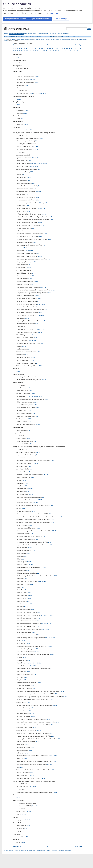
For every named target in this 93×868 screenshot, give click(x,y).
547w (51, 217)
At (17, 49)
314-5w (44, 304)
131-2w (23, 641)
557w (34, 276)
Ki (15, 50)
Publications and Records (39, 39)
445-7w (34, 273)
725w (22, 587)
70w (36, 189)
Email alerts (74, 26)
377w (29, 466)
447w (35, 163)
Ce (32, 49)
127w (24, 559)
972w (29, 422)
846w (37, 158)
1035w (36, 82)
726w (57, 694)
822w (53, 725)
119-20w (28, 671)
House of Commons (10, 36)
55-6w (29, 211)
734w (30, 419)
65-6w (40, 312)
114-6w (36, 463)
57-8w (39, 304)
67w (44, 208)
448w (27, 206)
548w (40, 186)
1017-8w (31, 360)
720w (32, 477)
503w (33, 610)
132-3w (28, 643)
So (59, 50)
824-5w (54, 531)
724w (29, 593)
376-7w (48, 615)
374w (35, 728)
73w (32, 396)
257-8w (47, 629)
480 (41, 93)
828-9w (36, 652)
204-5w (29, 268)
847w (37, 197)
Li (19, 50)
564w (23, 842)
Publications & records (56, 36)
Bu (27, 49)
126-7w (33, 716)
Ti (66, 50)
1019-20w (43, 287)
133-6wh (36, 147)
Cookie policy (61, 850)
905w (28, 85)
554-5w (40, 163)
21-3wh (38, 806)
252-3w (37, 425)
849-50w (28, 318)
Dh (42, 49)
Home (6, 34)
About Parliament (43, 34)
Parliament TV (67, 36)
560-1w (44, 214)
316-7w (43, 329)
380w (51, 733)
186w (35, 405)
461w (30, 820)
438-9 (30, 391)
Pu (44, 50)
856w (18, 105)
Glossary (11, 850)
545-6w (41, 203)
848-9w (29, 178)
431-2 (26, 820)
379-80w (50, 764)
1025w (24, 480)
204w (30, 279)
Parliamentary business (16, 34)
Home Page (78, 45)
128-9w (43, 615)
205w (30, 161)
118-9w (31, 472)
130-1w (43, 624)
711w (25, 677)
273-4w (30, 489)
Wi (77, 50)
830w (28, 570)
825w (35, 674)
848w (36, 262)
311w (26, 130)
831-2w (28, 553)
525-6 (45, 93)
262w (38, 528)
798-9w (26, 124)
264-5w (55, 705)
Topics (79, 36)
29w (29, 396)
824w (51, 514)
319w (34, 335)
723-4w (43, 582)
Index (47, 45)
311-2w (38, 329)
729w (26, 680)
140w (29, 660)
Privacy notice (54, 850)
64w (41, 208)
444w (32, 155)
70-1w (28, 194)
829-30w (28, 590)
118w (28, 491)
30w (22, 119)
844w (35, 242)
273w (33, 685)
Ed (50, 49)
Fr (57, 49)
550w (41, 366)
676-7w (23, 831)
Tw (68, 50)
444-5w (25, 248)
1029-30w (31, 775)
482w (41, 396)
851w (34, 284)
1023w (51, 506)
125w (52, 756)
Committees (46, 36)
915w (29, 410)
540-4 (38, 455)
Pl (42, 50)
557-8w (30, 349)
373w (23, 508)
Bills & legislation (37, 36)
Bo (24, 49)
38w (18, 57)
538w (37, 408)
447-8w (40, 222)
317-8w (33, 357)
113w (53, 736)
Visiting (60, 34)
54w (38, 253)
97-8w (33, 413)
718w (26, 483)
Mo (30, 50)
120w (33, 632)
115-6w (50, 646)
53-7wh (37, 149)
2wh (33, 806)
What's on (28, 36)
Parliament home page (15, 39)
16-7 (37, 363)
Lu (22, 50)
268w (36, 539)
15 (29, 265)
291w (18, 798)
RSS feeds (82, 26)
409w (28, 438)
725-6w (62, 691)
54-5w (31, 251)
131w (39, 618)
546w (40, 237)
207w (27, 355)
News (74, 36)
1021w (25, 113)
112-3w (52, 655)
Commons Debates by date (67, 39)
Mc (27, 50)
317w (35, 338)
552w (33, 158)
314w (49, 239)
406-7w (36, 396)
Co (35, 49)
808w (31, 388)
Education (66, 34)
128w (39, 573)
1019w (37, 77)
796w (26, 110)
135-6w (30, 596)
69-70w (38, 192)
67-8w (53, 290)
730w (33, 663)
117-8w (33, 551)
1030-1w (38, 663)
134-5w (43, 778)
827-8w (32, 714)
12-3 (27, 327)
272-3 (37, 141)
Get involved (53, 34)
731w (53, 615)
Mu (33, 50)
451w (33, 394)
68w (32, 163)
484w (28, 826)
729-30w (36, 503)
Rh (51, 50)
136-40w (48, 638)
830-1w (35, 666)
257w (44, 497)
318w (38, 315)
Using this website (41, 850)
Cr (37, 49)
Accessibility (67, 26)
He (67, 49)
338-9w (24, 814)
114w (31, 525)
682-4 (38, 452)
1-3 (38, 208)
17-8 (30, 341)
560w (51, 220)
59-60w (34, 341)
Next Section (17, 846)
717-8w (30, 548)
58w (29, 180)
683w (46, 399)
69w (50, 293)
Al (15, 49)
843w (44, 245)
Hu (72, 49)
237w (26, 828)
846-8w (45, 163)
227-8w (28, 812)
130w (39, 621)
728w (32, 773)
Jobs (34, 850)
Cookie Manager (68, 850)
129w (43, 629)
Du (45, 49)
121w (31, 534)
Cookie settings (61, 19)
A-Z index (6, 850)
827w (31, 604)
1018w (42, 225)
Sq (61, 50)
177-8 (31, 93)
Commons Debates (55, 39)
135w (39, 582)
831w (29, 601)
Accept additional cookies (16, 19)
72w (37, 307)
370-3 (41, 138)
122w (52, 520)
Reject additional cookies (40, 19)
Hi (69, 49)
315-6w (32, 166)
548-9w (40, 256)
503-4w (30, 562)
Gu (62, 49)
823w (52, 461)
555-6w (37, 296)
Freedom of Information (26, 850)
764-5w (32, 80)
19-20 (27, 251)
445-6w (36, 282)
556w (45, 234)
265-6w (56, 576)
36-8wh (44, 380)
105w (36, 402)
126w (26, 556)
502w (55, 792)
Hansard (48, 39)
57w (38, 301)
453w (31, 444)
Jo (80, 49)
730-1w (48, 624)
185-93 (34, 787)
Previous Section (18, 45)
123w (29, 663)
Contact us (89, 26)
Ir (76, 49)
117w (31, 469)
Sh (56, 50)
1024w (53, 638)
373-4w (30, 565)
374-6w (19, 99)
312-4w (24, 346)
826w (26, 486)
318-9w (40, 332)
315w (34, 183)
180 (30, 787)
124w (39, 635)
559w (36, 166)
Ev (53, 49)
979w (18, 372)
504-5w (27, 607)
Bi (22, 49)
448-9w (31, 130)
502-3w (41, 500)
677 (30, 430)
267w (52, 545)
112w (61, 517)
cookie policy (55, 13)
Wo (80, 50)
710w (39, 612)
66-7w (32, 172)
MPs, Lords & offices (30, 34)
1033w (27, 837)
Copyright (48, 850)
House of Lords (20, 36)
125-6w (31, 494)
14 (33, 270)
